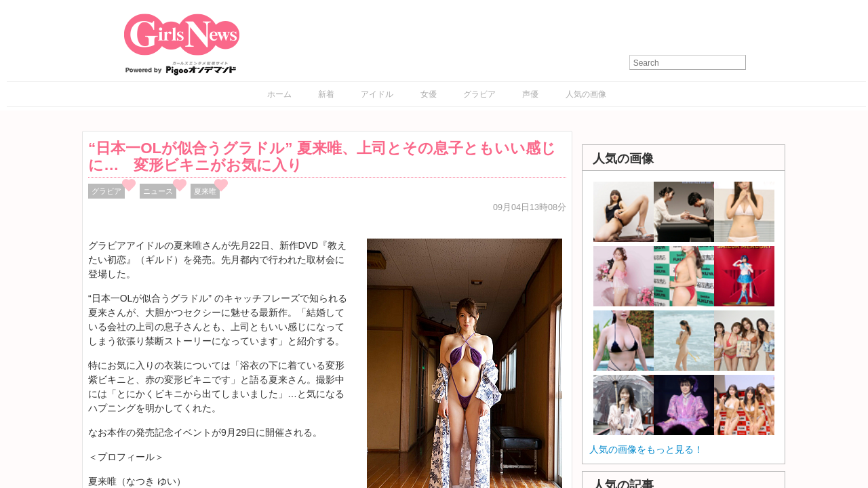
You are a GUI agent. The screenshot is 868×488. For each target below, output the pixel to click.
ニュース (158, 191)
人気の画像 (586, 94)
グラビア (479, 94)
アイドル (377, 94)
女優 (429, 94)
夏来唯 (205, 191)
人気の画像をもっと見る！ (646, 449)
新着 (326, 94)
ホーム (279, 94)
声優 (530, 94)
